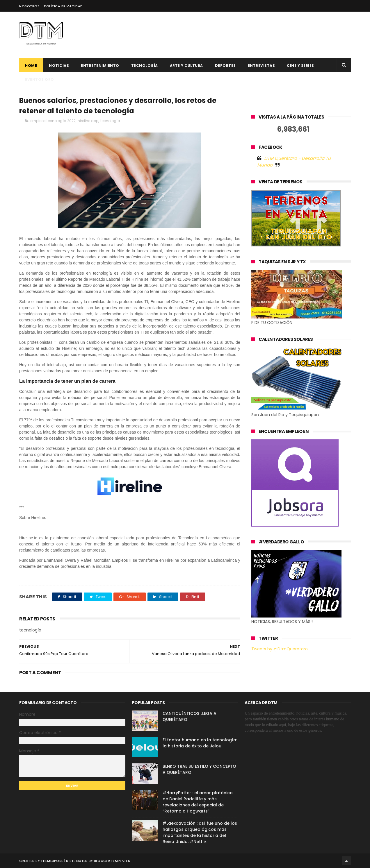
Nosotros (29, 6)
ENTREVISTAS (262, 66)
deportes (225, 66)
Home (31, 66)
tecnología (110, 121)
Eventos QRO (40, 79)
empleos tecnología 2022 (53, 121)
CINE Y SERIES (300, 66)
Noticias (59, 66)
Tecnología (145, 66)
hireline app (88, 121)
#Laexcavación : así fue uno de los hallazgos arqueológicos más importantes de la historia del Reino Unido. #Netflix (200, 832)
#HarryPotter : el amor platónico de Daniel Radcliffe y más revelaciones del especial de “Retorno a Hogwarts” (198, 802)
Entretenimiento (100, 66)
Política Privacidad (63, 6)
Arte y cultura (186, 66)
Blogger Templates (112, 861)
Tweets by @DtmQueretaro (280, 649)
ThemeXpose (52, 861)
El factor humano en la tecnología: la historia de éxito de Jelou (200, 743)
